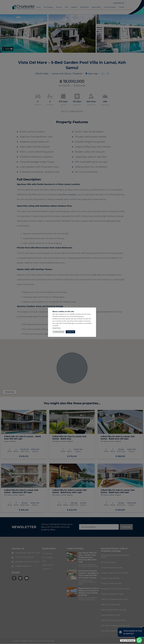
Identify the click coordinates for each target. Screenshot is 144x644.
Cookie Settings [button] (59, 332)
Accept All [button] (70, 332)
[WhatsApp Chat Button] (139, 640)
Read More (56, 328)
